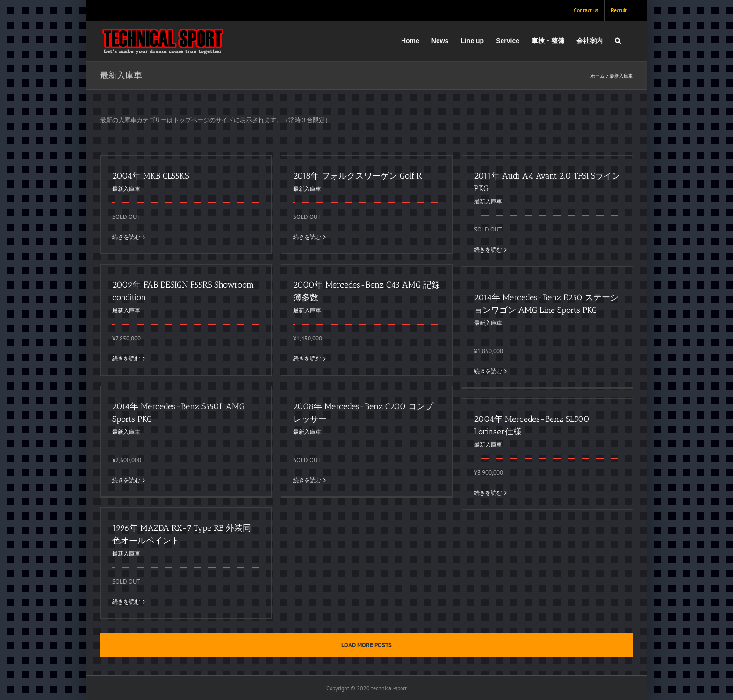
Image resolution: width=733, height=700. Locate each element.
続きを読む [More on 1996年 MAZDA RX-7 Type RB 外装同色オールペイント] (126, 602)
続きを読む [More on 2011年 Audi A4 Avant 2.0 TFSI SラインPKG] (488, 249)
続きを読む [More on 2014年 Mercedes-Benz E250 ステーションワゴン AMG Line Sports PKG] (488, 371)
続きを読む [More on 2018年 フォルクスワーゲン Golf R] (307, 237)
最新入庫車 (126, 189)
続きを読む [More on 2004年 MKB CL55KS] (126, 237)
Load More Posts (366, 645)
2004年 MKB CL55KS (151, 176)
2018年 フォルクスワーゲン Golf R (357, 176)
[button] (618, 41)
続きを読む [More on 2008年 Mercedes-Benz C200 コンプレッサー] (307, 480)
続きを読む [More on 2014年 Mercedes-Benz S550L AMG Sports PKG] (126, 480)
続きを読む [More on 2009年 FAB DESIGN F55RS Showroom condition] (126, 358)
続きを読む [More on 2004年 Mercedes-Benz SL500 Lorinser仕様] (488, 493)
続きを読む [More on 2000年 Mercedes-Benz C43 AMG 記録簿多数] (307, 358)
